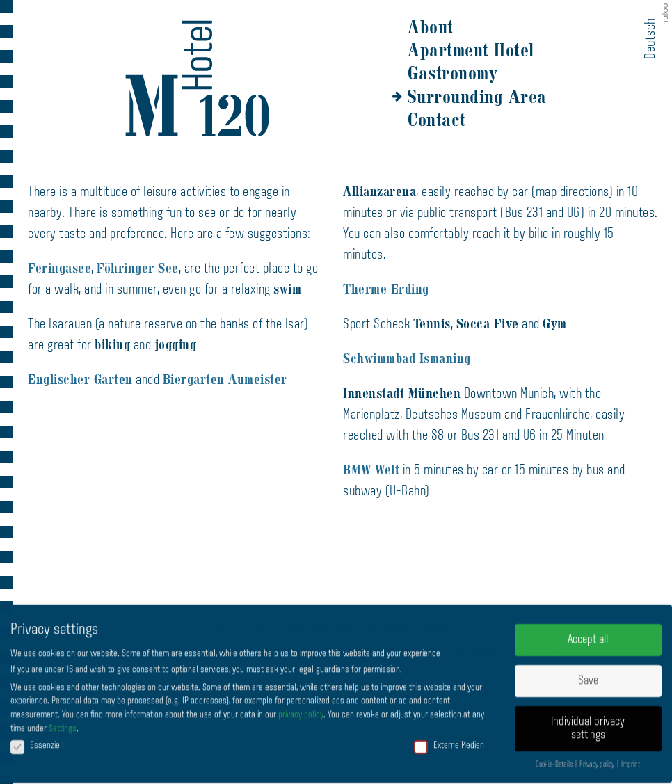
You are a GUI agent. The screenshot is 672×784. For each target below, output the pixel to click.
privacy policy (301, 710)
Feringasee (59, 268)
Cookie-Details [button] (555, 761)
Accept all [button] (588, 635)
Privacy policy (598, 761)
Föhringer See (138, 268)
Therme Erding (386, 289)
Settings (63, 724)
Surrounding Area (477, 97)
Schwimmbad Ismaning (407, 359)
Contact (437, 120)
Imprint (631, 761)
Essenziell (37, 741)
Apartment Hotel (471, 50)
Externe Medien (449, 741)
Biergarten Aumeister (225, 379)
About (431, 27)
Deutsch (651, 39)
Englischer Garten (80, 379)
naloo (666, 16)
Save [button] (588, 676)
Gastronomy (453, 73)
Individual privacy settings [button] (588, 724)
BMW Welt (371, 470)
